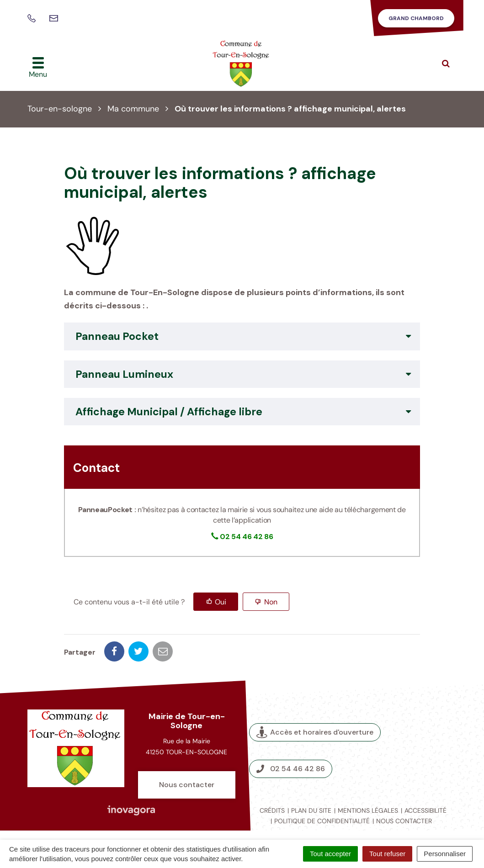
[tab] (242, 336)
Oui (221, 602)
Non (271, 602)
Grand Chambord (416, 18)
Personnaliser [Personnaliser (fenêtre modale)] (445, 854)
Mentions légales (368, 810)
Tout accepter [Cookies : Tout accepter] (330, 854)
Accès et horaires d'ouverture (315, 732)
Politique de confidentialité (322, 821)
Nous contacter (187, 785)
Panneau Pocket (117, 336)
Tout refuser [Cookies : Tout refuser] (387, 854)
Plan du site (311, 810)
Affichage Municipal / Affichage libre (169, 412)
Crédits (272, 810)
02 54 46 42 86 (291, 769)
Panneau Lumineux (124, 374)
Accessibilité (425, 810)
